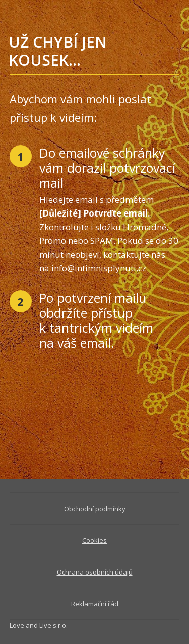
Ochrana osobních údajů (95, 572)
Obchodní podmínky (95, 509)
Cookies (94, 540)
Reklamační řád (95, 604)
